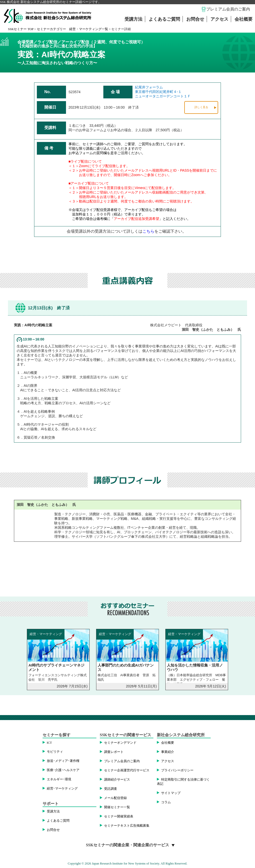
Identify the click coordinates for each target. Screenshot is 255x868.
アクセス (219, 19)
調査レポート (114, 752)
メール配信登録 (115, 798)
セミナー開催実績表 (119, 816)
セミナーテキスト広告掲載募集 (127, 826)
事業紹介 (168, 752)
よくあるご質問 (164, 19)
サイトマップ (171, 793)
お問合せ (195, 19)
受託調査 (111, 789)
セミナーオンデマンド (120, 743)
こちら (148, 231)
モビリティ (55, 752)
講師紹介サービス (117, 780)
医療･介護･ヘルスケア (63, 770)
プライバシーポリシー (177, 770)
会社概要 (244, 19)
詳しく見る (201, 107)
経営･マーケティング (62, 789)
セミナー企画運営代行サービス (127, 770)
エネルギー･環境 (59, 779)
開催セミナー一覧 (117, 807)
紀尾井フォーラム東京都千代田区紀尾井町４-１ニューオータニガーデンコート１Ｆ (163, 92)
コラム (166, 802)
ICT (49, 743)
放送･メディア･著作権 (63, 761)
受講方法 (133, 19)
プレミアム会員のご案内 (228, 9)
